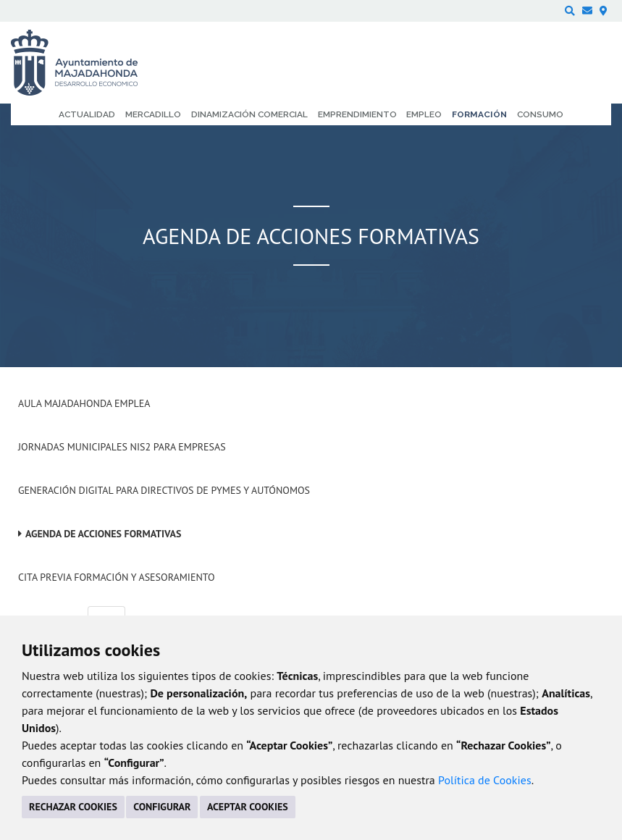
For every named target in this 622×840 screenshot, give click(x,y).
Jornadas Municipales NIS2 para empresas (122, 447)
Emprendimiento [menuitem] (357, 114)
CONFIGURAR (162, 807)
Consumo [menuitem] (540, 114)
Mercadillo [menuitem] (153, 114)
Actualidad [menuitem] (87, 114)
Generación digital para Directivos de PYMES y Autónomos (164, 490)
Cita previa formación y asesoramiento (117, 577)
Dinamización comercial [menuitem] (249, 114)
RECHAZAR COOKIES (73, 807)
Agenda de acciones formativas (103, 534)
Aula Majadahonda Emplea (84, 403)
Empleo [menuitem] (424, 114)
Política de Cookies (485, 780)
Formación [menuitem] (479, 114)
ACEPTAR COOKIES (248, 807)
